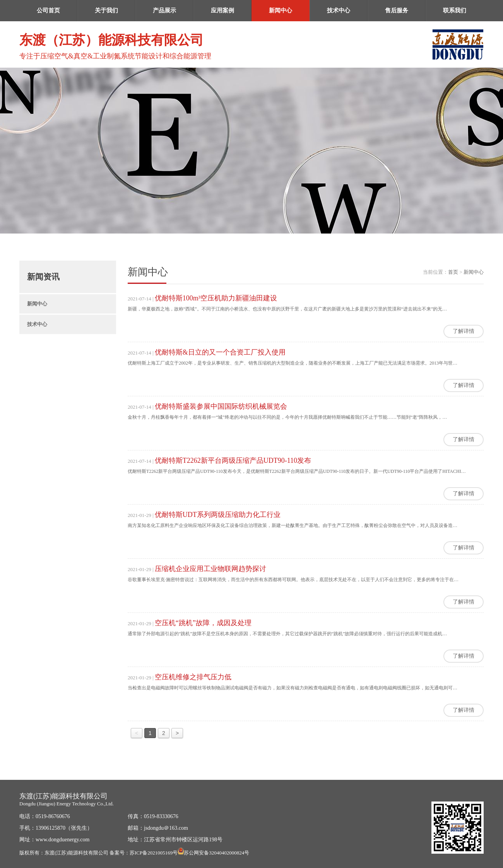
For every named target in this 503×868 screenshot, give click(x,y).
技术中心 (339, 10)
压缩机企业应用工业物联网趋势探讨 (210, 569)
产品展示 (164, 10)
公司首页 (48, 10)
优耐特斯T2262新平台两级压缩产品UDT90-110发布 (233, 460)
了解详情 (464, 331)
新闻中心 (281, 10)
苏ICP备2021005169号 (154, 853)
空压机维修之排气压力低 (193, 677)
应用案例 (222, 10)
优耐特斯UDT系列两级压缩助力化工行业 (218, 515)
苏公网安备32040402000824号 (216, 853)
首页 (453, 272)
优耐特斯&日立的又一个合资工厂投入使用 (220, 352)
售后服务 (397, 10)
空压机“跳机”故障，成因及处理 (203, 623)
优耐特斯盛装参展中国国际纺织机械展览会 (221, 406)
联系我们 (455, 10)
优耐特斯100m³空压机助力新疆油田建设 (216, 298)
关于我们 (106, 10)
